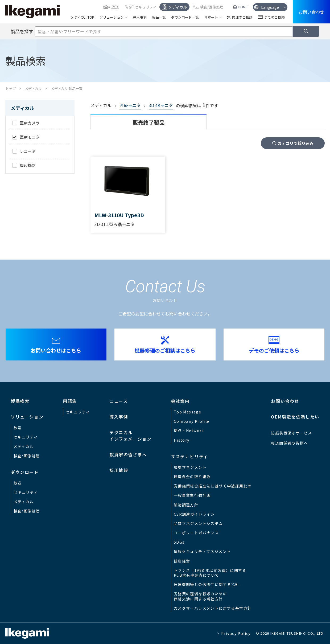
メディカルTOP (82, 17)
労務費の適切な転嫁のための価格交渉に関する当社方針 (200, 596)
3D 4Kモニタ (161, 105)
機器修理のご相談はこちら (165, 350)
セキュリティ (146, 7)
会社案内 (180, 401)
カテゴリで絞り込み (296, 143)
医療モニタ (130, 105)
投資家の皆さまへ (128, 454)
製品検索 (20, 401)
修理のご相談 (242, 17)
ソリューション (112, 17)
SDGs (179, 542)
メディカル (178, 7)
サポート (211, 17)
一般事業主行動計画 (192, 495)
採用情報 (119, 470)
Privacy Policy (236, 633)
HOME (243, 7)
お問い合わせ (311, 12)
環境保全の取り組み (192, 477)
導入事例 (140, 17)
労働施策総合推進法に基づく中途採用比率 (213, 486)
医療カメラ (30, 123)
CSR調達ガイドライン (194, 514)
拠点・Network (189, 430)
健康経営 (182, 561)
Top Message (187, 412)
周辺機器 (28, 165)
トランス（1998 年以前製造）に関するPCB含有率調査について (210, 573)
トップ (11, 89)
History (182, 440)
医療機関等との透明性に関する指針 (207, 584)
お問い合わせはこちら (56, 350)
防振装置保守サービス (291, 433)
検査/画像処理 (212, 7)
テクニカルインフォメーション (130, 436)
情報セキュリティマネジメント (202, 551)
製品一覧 (159, 17)
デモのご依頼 (274, 17)
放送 (115, 7)
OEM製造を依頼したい (295, 417)
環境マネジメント (190, 467)
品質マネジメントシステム (198, 523)
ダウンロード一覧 (185, 17)
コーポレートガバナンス (196, 533)
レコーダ (28, 151)
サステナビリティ (189, 456)
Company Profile (192, 421)
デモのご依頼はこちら (274, 350)
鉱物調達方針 (186, 505)
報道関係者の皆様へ (289, 443)
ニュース (119, 401)
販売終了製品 (148, 122)
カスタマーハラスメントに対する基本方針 (213, 608)
